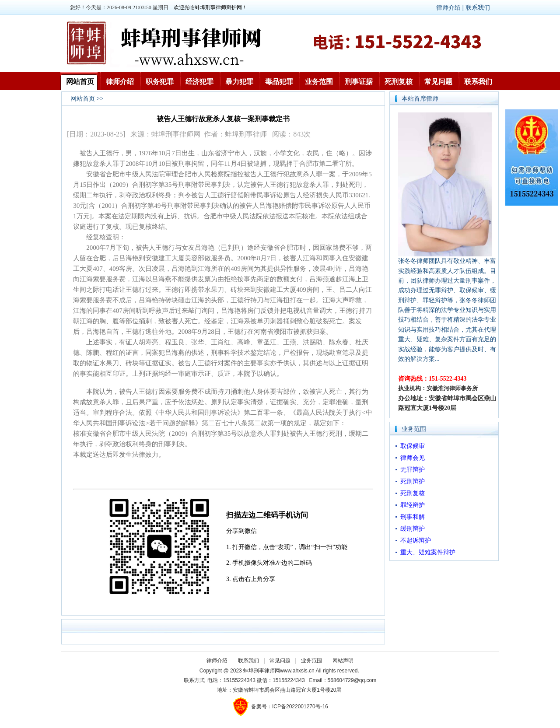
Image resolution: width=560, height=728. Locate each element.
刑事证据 (359, 82)
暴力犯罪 (239, 82)
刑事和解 (413, 517)
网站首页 (80, 82)
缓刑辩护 (413, 529)
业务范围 (319, 82)
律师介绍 (120, 82)
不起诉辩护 (416, 541)
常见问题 (438, 82)
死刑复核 (399, 82)
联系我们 (478, 7)
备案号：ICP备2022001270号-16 (290, 707)
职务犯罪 (160, 82)
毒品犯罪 (279, 82)
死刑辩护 (413, 481)
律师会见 (413, 458)
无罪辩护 (413, 470)
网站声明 (343, 661)
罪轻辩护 (413, 505)
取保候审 (413, 446)
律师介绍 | (451, 7)
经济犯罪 (199, 82)
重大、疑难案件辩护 (428, 552)
